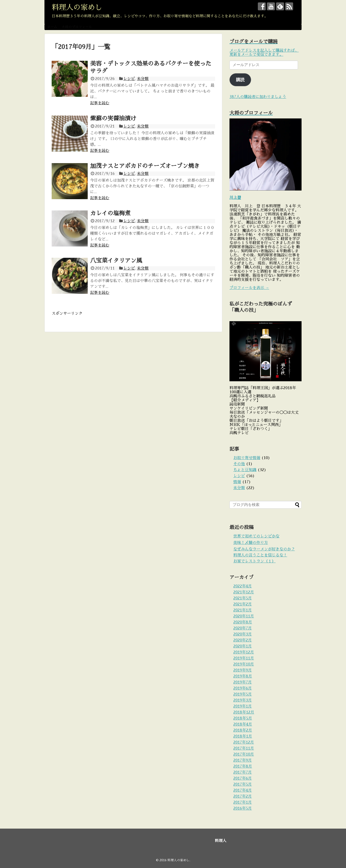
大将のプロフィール (77, 27)
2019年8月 (243, 676)
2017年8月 (243, 766)
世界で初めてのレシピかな (256, 536)
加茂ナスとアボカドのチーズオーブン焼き (145, 166)
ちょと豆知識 (245, 470)
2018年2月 (243, 730)
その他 (239, 464)
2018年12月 (244, 712)
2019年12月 (244, 652)
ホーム (52, 27)
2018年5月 (243, 718)
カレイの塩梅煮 (110, 213)
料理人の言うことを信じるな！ (260, 555)
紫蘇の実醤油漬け (113, 118)
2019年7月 (243, 682)
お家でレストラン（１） (254, 561)
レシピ (129, 79)
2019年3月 (243, 700)
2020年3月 (243, 634)
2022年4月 (243, 586)
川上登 (235, 198)
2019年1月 (243, 706)
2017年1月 (243, 802)
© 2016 (162, 860)
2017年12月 (244, 742)
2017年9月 (243, 760)
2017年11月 (244, 748)
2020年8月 (243, 622)
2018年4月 (243, 724)
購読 (240, 80)
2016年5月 (243, 808)
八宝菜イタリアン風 (116, 261)
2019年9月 (243, 670)
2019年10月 (244, 664)
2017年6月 (243, 778)
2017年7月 (243, 772)
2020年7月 (243, 628)
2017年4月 (243, 790)
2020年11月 (244, 616)
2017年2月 (243, 796)
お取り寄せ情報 (247, 458)
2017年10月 (244, 754)
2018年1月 (243, 736)
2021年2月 (243, 604)
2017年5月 (243, 784)
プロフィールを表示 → (249, 288)
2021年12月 (244, 592)
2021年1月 (243, 610)
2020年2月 (243, 640)
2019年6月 (243, 688)
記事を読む (100, 103)
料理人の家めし (77, 7)
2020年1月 (243, 646)
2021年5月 (243, 598)
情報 (237, 482)
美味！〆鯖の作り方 (251, 543)
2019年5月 (243, 694)
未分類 (143, 79)
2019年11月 (244, 658)
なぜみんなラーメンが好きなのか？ (264, 549)
